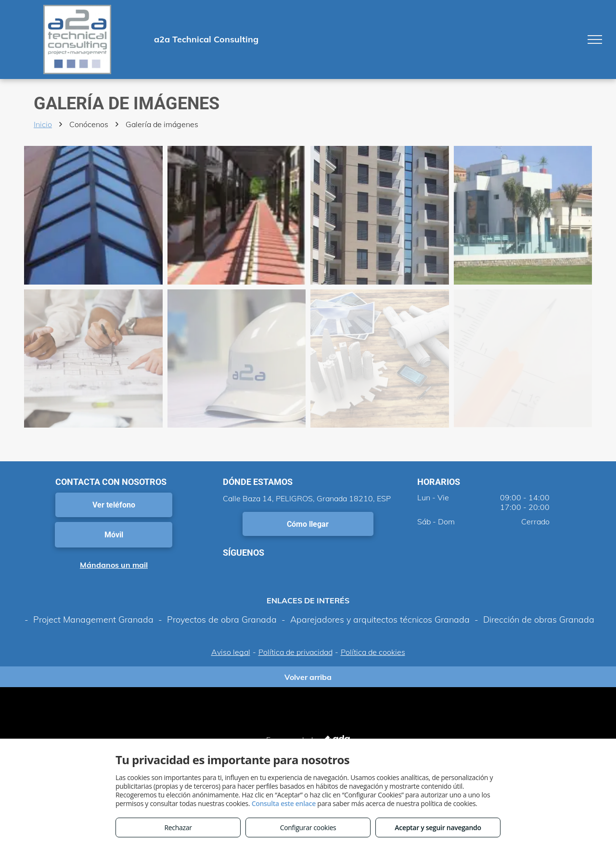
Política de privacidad (295, 652)
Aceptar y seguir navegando (438, 827)
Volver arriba (308, 677)
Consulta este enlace (284, 803)
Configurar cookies (308, 827)
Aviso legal (231, 652)
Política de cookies (373, 652)
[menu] (595, 39)
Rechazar (178, 827)
